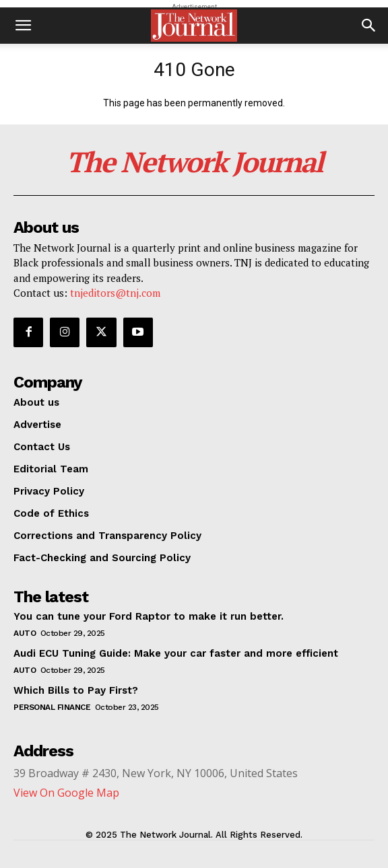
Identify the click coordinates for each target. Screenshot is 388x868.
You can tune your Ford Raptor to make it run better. (149, 616)
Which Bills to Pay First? (76, 690)
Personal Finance (52, 707)
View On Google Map (66, 793)
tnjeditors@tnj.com (115, 293)
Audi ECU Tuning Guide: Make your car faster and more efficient (176, 653)
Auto (25, 633)
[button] (23, 26)
